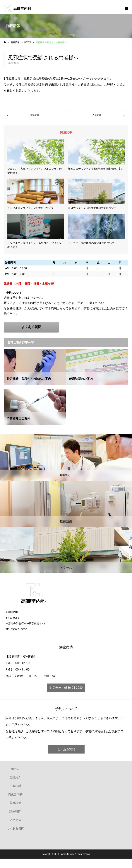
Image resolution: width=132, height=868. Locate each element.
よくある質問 (66, 749)
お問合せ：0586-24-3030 (66, 688)
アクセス (15, 820)
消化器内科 (15, 794)
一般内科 (15, 786)
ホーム (15, 769)
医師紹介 (15, 777)
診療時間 (15, 811)
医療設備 (15, 803)
